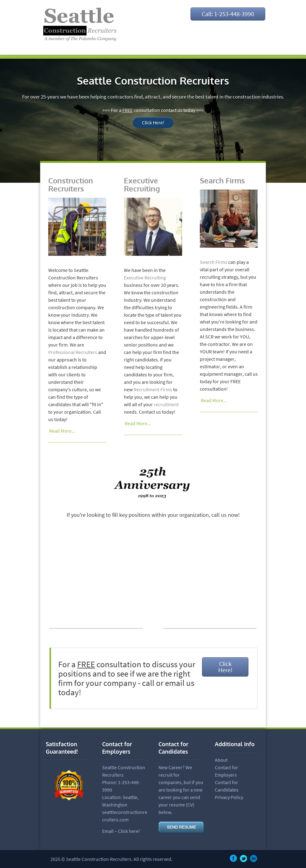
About (221, 760)
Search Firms (222, 180)
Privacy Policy (229, 797)
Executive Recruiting (142, 184)
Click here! (129, 831)
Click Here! (153, 122)
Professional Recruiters (73, 352)
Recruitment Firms (153, 389)
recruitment (166, 404)
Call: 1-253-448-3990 (228, 14)
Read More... (62, 431)
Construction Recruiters (71, 184)
